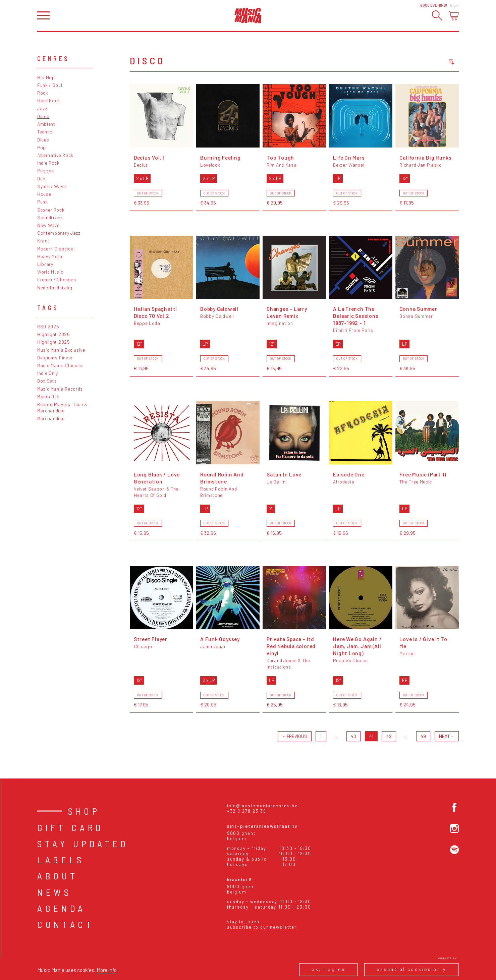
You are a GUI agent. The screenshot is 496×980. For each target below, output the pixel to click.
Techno (45, 132)
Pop (42, 147)
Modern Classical (56, 249)
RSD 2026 (48, 326)
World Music (50, 272)
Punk (43, 202)
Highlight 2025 (54, 342)
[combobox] (422, 62)
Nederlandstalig (55, 287)
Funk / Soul (50, 85)
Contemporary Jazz (59, 233)
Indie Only (48, 373)
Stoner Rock (51, 210)
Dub (41, 179)
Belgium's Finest (55, 358)
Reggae (46, 170)
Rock (43, 93)
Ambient (46, 124)
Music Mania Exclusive (61, 350)
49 (423, 736)
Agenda (62, 908)
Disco (43, 116)
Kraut (43, 241)
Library (45, 264)
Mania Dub (48, 396)
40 (353, 736)
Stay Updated (83, 844)
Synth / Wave (51, 186)
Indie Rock (48, 163)
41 (371, 736)
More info (107, 970)
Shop (84, 811)
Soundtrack (50, 217)
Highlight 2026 (54, 334)
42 (389, 736)
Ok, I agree (328, 969)
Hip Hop (46, 77)
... (336, 736)
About (58, 876)
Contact (66, 924)
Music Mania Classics (61, 365)
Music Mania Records (60, 389)
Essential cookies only (411, 969)
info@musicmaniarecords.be (262, 806)
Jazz (42, 108)
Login (454, 5)
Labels (61, 860)
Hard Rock (49, 100)
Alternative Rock (55, 155)
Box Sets (47, 381)
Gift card (71, 827)
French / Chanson (57, 279)
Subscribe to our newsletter (262, 927)
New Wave (48, 225)
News (54, 892)
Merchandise (51, 418)
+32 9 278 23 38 (247, 811)
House (44, 194)
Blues (43, 140)
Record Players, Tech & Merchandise (62, 407)
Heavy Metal (50, 256)
